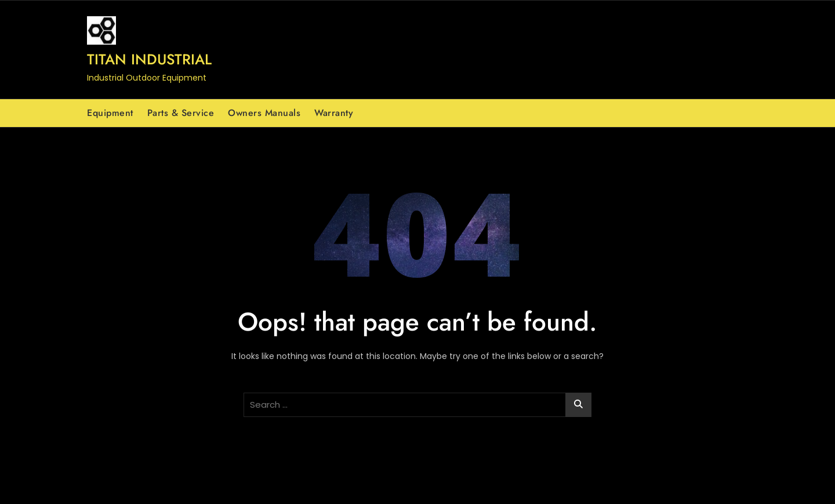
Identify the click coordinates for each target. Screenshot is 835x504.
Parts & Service (181, 113)
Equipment (110, 113)
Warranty (334, 113)
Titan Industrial (149, 59)
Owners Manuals (264, 113)
